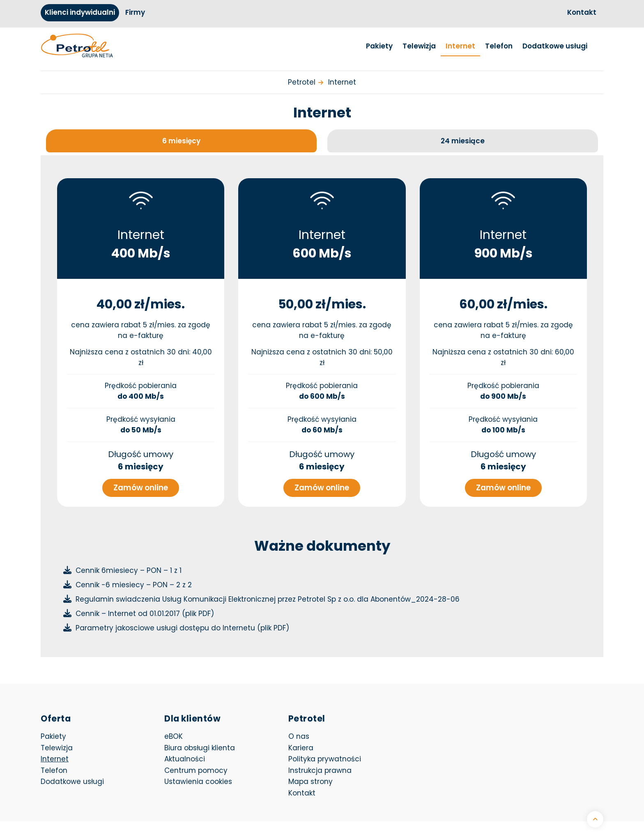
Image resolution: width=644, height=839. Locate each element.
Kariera (301, 745)
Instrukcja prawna (320, 768)
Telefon (499, 46)
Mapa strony (310, 779)
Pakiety (379, 46)
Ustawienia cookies (198, 779)
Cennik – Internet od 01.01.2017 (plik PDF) (145, 611)
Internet (460, 46)
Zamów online (141, 485)
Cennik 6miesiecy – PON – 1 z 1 (129, 568)
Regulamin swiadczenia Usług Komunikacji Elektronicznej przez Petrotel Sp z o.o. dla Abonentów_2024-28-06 (268, 596)
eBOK (220, 733)
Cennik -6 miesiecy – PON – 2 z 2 (134, 582)
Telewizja (419, 46)
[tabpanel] (322, 400)
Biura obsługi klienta (200, 745)
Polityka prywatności (325, 756)
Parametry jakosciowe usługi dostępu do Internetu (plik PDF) (182, 625)
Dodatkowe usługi (555, 46)
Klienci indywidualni (80, 12)
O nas (299, 733)
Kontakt (582, 12)
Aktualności (185, 756)
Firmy (135, 12)
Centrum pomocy (196, 768)
